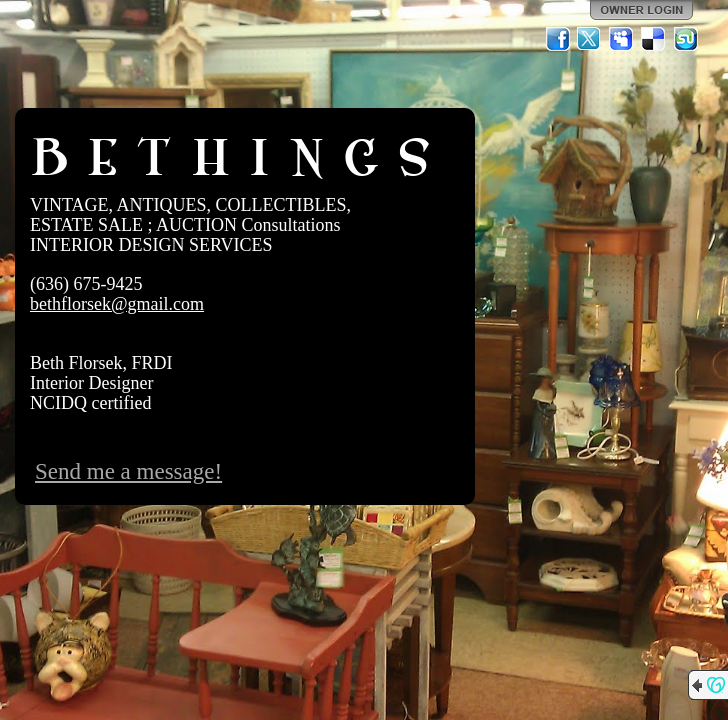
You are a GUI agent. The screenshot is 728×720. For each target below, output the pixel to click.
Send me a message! (128, 471)
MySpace (622, 39)
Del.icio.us (654, 39)
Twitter (590, 39)
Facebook (558, 39)
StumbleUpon (686, 39)
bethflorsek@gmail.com (117, 304)
